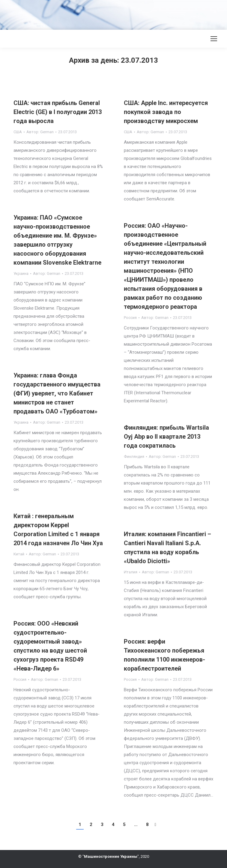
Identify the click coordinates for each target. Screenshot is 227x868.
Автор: (40, 132)
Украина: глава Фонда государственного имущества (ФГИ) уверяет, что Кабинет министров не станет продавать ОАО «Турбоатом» (57, 393)
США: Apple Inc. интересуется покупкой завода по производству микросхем (166, 112)
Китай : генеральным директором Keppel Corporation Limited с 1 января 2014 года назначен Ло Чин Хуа (58, 530)
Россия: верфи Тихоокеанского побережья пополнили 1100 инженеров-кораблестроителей (164, 655)
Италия (131, 572)
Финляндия (134, 457)
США (18, 132)
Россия (130, 318)
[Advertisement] (109, 14)
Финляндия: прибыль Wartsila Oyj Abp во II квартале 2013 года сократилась (166, 437)
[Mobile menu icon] (214, 39)
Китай (19, 554)
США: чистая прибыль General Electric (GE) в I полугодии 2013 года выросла (58, 112)
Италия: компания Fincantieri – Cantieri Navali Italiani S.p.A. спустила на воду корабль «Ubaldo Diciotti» (167, 548)
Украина (21, 273)
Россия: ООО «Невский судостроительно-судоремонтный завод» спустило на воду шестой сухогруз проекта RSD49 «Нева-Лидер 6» (50, 646)
